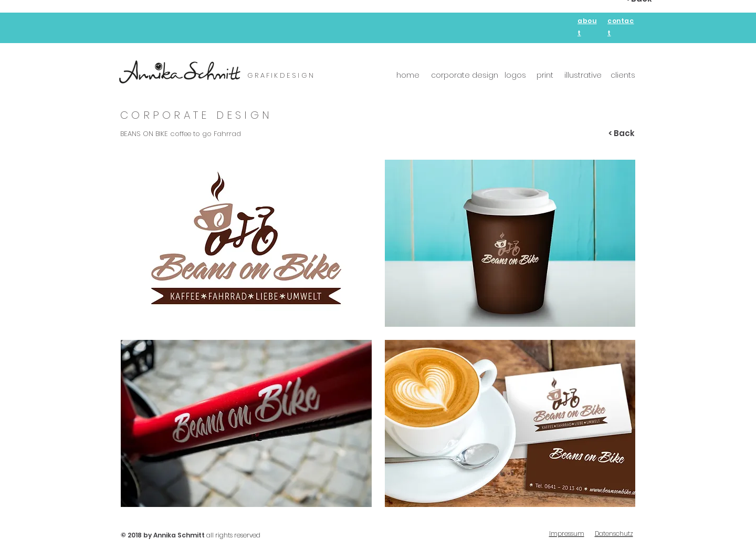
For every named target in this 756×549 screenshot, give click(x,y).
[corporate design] (465, 76)
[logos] (515, 76)
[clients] (623, 76)
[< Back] (622, 133)
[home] (408, 76)
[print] (545, 76)
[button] (246, 243)
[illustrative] (583, 76)
